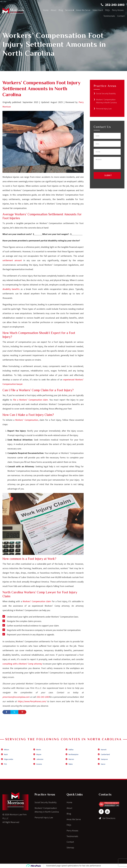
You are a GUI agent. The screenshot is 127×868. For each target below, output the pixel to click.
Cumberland (104, 754)
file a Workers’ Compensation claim (31, 400)
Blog (61, 10)
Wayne (37, 754)
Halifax (70, 750)
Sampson (103, 759)
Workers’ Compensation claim (37, 601)
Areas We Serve (83, 10)
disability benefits (11, 289)
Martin (37, 750)
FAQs (107, 10)
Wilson (5, 750)
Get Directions (109, 818)
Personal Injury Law (104, 109)
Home (46, 10)
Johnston (38, 759)
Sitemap (70, 848)
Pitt (4, 764)
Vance (102, 764)
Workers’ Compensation (27, 420)
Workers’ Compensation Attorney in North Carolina (47, 810)
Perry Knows (118, 10)
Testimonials (109, 16)
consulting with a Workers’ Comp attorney (22, 664)
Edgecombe (7, 759)
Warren (70, 759)
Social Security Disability (106, 93)
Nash (4, 754)
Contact (121, 16)
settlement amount (12, 260)
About (54, 10)
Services (70, 10)
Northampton (72, 754)
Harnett (102, 750)
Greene (38, 764)
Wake (69, 764)
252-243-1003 (115, 5)
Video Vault (98, 10)
